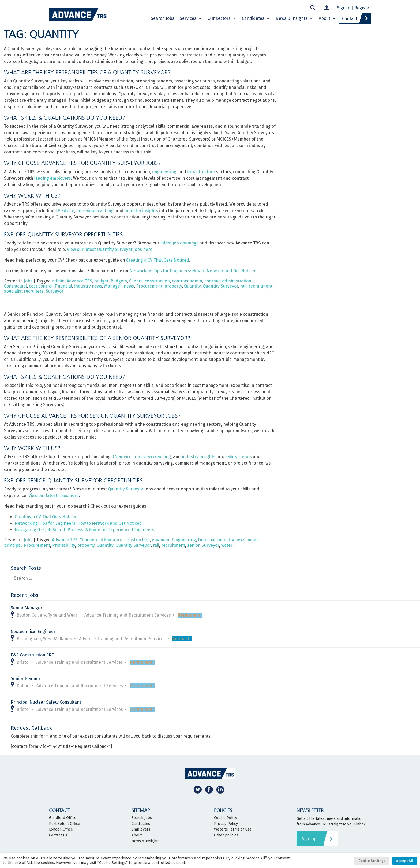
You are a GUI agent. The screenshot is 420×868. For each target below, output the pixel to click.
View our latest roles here (54, 495)
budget (101, 281)
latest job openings (179, 243)
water (227, 545)
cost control (41, 286)
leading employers (53, 178)
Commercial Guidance (101, 540)
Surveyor (55, 291)
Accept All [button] (405, 861)
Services (191, 18)
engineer (161, 540)
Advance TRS (79, 281)
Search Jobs (163, 18)
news (129, 286)
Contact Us (58, 835)
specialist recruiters (24, 291)
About (327, 18)
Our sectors (222, 18)
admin (58, 281)
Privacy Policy (226, 824)
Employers (141, 829)
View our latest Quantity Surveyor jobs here (110, 249)
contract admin (187, 281)
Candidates (256, 18)
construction (157, 281)
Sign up (309, 839)
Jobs (28, 281)
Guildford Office (63, 818)
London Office (61, 829)
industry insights (141, 211)
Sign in (344, 8)
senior (193, 545)
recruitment (260, 286)
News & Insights (295, 18)
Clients (136, 281)
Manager (113, 286)
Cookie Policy (226, 818)
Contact (350, 19)
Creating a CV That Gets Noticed (158, 260)
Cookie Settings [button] (372, 861)
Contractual (15, 286)
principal (13, 545)
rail (243, 286)
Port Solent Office (65, 824)
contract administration (228, 281)
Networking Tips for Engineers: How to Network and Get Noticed (193, 271)
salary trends (239, 457)
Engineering (184, 540)
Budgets (119, 281)
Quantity (192, 286)
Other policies (226, 835)
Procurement (149, 286)
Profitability (64, 545)
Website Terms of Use (233, 829)
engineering (164, 172)
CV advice (65, 211)
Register (363, 8)
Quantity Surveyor (220, 286)
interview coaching (95, 211)
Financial (63, 286)
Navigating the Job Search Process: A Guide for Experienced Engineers (85, 530)
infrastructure (201, 172)
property (173, 286)
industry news (88, 286)
